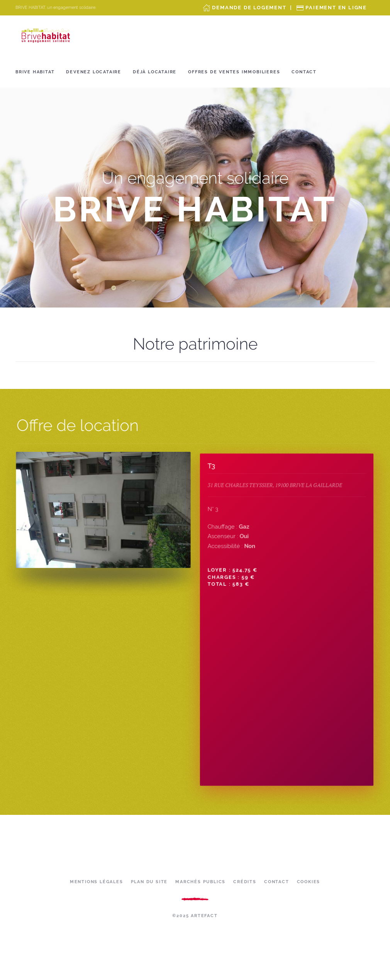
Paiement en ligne (336, 8)
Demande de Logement (249, 8)
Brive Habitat (35, 72)
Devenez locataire (94, 72)
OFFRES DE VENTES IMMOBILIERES (234, 72)
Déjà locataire (155, 72)
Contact (304, 72)
